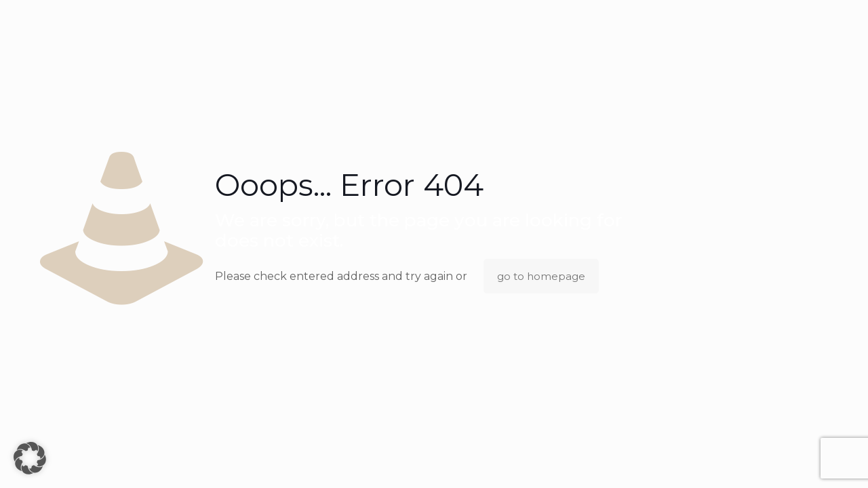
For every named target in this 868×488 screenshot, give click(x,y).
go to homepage (541, 276)
